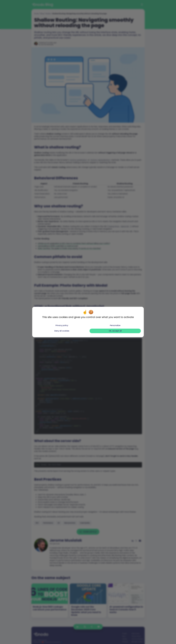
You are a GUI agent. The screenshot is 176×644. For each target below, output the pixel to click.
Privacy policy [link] (62, 325)
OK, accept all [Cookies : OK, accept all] (115, 331)
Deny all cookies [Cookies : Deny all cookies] (62, 331)
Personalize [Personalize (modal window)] (115, 325)
